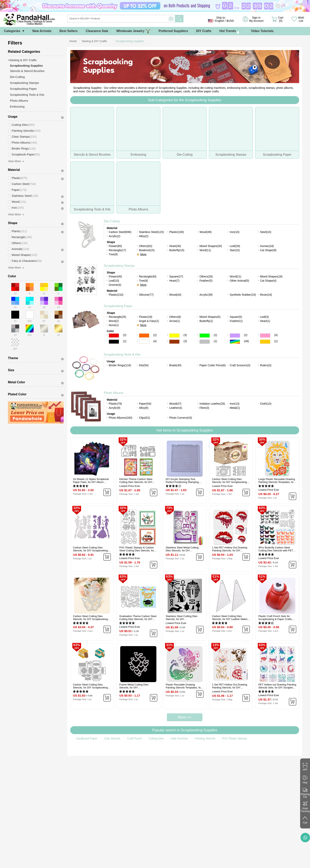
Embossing (17, 106)
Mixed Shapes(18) (271, 276)
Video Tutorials (262, 31)
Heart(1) (265, 321)
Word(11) (205, 250)
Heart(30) (175, 246)
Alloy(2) (144, 236)
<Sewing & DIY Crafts (22, 60)
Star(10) (235, 250)
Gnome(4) (115, 285)
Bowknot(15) (147, 250)
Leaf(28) (235, 246)
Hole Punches (179, 738)
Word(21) (235, 276)
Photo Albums (114, 393)
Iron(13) (235, 404)
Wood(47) (175, 404)
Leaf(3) (264, 317)
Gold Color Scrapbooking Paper (265, 342)
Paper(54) (145, 404)
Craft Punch (134, 738)
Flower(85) (115, 246)
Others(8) (175, 317)
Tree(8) (143, 281)
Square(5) (236, 317)
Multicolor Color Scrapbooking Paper (235, 342)
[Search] (137, 19)
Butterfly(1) (206, 321)
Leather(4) (176, 408)
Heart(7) (174, 281)
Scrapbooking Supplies (130, 41)
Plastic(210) (116, 295)
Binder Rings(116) (120, 365)
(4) (276, 335)
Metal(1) (235, 408)
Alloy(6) (144, 408)
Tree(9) (113, 254)
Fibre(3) (204, 408)
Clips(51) (145, 418)
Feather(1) (236, 321)
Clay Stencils (112, 738)
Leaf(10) (114, 281)
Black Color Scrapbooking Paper (114, 342)
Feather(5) (206, 281)
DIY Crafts (204, 31)
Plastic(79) (115, 404)
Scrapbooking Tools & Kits (122, 354)
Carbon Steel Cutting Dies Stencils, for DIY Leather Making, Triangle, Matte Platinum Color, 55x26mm (231, 618)
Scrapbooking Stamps (119, 266)
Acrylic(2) (114, 236)
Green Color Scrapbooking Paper (205, 336)
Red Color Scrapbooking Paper (114, 336)
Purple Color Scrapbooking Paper (235, 336)
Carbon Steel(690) (120, 232)
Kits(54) (144, 365)
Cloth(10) (266, 404)
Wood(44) (175, 295)
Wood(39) (206, 232)
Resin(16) (266, 295)
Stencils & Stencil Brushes (27, 71)
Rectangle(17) (117, 250)
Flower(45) (115, 276)
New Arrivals (42, 31)
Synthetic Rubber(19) (243, 295)
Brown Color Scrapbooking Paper (174, 342)
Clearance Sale (97, 31)
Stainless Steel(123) (151, 232)
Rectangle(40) (148, 276)
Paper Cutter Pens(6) (213, 365)
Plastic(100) (177, 232)
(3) (185, 335)
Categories (12, 31)
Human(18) (267, 246)
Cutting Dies (156, 738)
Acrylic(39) (206, 295)
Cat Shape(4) (268, 281)
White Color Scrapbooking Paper (144, 342)
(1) (125, 341)
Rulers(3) (266, 365)
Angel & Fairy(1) (149, 321)
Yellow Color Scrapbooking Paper (174, 336)
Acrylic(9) (114, 408)
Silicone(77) (146, 295)
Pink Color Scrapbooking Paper (265, 336)
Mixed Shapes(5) (210, 317)
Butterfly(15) (177, 250)
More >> (185, 717)
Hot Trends (231, 31)
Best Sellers (69, 31)
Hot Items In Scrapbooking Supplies (185, 430)
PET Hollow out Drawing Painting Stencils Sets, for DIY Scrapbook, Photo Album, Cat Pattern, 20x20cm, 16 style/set (277, 686)
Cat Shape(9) (268, 250)
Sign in (256, 19)
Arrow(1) (175, 321)
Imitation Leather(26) (212, 404)
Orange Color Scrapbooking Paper (144, 336)
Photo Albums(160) (121, 418)
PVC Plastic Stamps (235, 738)
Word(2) (114, 321)
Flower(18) (146, 317)
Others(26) (206, 276)
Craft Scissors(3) (240, 365)
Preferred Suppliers (173, 31)
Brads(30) (175, 365)
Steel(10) (266, 232)
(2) (125, 335)
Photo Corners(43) (181, 418)
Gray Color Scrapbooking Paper (205, 342)
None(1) (114, 325)
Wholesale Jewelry (134, 31)
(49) (246, 341)
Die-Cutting (112, 221)
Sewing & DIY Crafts (94, 41)
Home (73, 41)
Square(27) (176, 276)
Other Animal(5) (239, 281)
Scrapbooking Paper (118, 306)
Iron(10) (235, 232)
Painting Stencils (205, 738)
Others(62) (146, 246)
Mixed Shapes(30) (211, 246)
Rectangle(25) (117, 317)
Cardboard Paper (87, 738)
